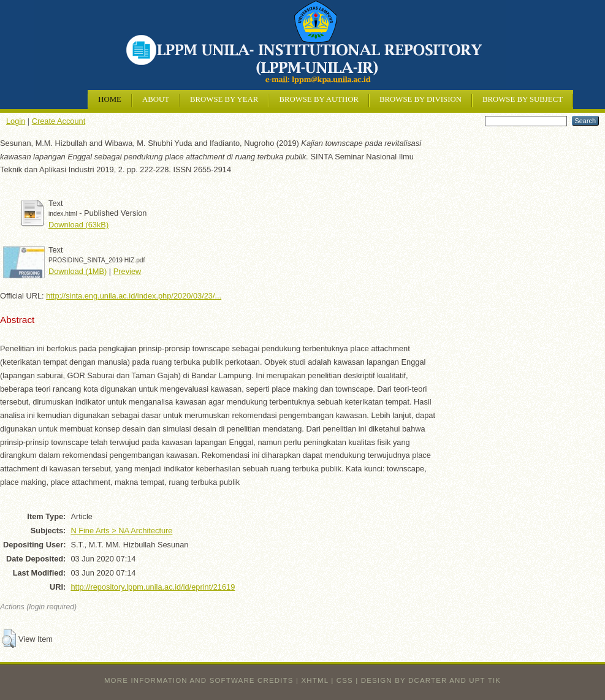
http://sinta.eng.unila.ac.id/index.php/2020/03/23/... (134, 296)
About (156, 99)
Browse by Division (420, 99)
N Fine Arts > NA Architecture (121, 531)
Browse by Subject (523, 99)
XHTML (315, 680)
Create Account (59, 121)
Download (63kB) (78, 225)
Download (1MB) (78, 271)
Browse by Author (319, 99)
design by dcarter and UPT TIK (431, 680)
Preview (127, 271)
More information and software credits (199, 680)
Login (16, 121)
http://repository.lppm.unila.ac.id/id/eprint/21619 (153, 587)
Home (110, 99)
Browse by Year (224, 99)
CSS (345, 680)
